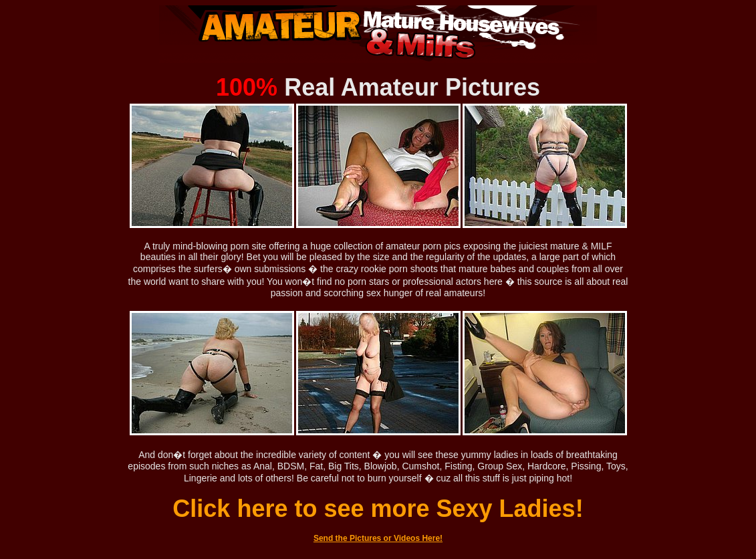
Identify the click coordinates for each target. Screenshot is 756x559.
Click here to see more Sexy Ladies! (378, 509)
